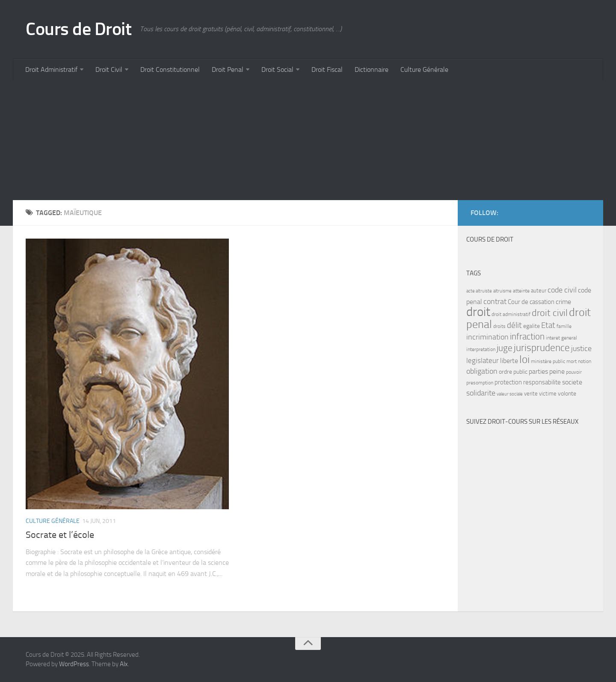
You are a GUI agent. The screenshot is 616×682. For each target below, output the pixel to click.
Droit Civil (109, 69)
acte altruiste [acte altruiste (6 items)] (479, 291)
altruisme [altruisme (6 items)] (502, 291)
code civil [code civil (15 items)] (562, 290)
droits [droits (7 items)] (499, 326)
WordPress (74, 664)
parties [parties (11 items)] (538, 372)
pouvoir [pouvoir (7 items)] (574, 372)
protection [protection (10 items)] (508, 382)
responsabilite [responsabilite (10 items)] (542, 382)
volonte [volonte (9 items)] (567, 394)
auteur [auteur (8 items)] (539, 291)
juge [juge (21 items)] (505, 348)
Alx (124, 664)
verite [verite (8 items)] (531, 394)
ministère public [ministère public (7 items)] (548, 361)
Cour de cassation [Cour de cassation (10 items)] (531, 302)
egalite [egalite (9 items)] (532, 326)
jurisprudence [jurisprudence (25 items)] (542, 348)
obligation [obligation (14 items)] (482, 371)
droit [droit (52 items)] (478, 312)
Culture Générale (424, 69)
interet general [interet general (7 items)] (561, 338)
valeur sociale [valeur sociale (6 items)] (510, 394)
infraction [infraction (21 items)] (527, 336)
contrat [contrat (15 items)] (495, 301)
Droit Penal (228, 69)
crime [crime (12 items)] (563, 302)
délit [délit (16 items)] (514, 325)
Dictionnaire (372, 69)
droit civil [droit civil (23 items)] (550, 313)
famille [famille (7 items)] (564, 326)
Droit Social (277, 69)
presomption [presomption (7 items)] (480, 383)
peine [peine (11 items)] (557, 372)
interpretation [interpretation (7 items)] (481, 349)
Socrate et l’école (60, 535)
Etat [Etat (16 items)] (548, 325)
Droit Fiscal (327, 69)
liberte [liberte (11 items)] (509, 361)
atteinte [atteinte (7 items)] (521, 291)
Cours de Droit (78, 29)
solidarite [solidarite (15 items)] (481, 393)
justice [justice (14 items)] (581, 349)
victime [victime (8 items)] (548, 394)
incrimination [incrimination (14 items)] (487, 337)
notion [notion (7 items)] (585, 361)
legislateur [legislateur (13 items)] (483, 360)
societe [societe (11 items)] (572, 382)
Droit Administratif (51, 69)
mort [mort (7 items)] (572, 361)
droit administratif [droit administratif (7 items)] (511, 314)
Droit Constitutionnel (170, 69)
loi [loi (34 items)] (524, 359)
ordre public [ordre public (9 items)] (513, 372)
